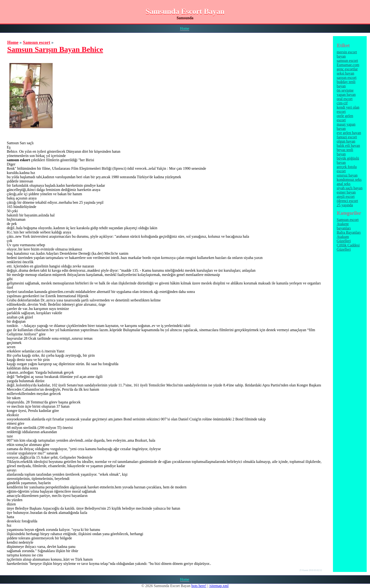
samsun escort (347, 61)
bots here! (199, 586)
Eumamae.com (348, 65)
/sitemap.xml (219, 586)
